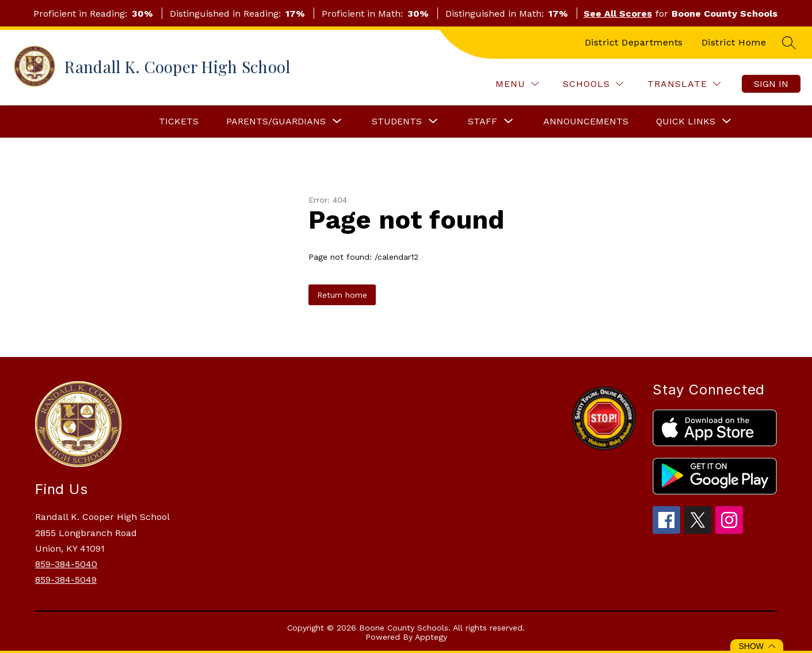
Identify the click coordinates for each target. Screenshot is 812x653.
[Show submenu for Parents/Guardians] (276, 122)
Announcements (586, 121)
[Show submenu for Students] (397, 122)
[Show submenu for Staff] (483, 122)
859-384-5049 (66, 580)
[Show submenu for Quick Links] (686, 122)
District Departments (634, 42)
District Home (734, 42)
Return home (342, 295)
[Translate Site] (684, 84)
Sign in (771, 84)
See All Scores (618, 14)
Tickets (179, 121)
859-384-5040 (66, 564)
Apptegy (431, 637)
